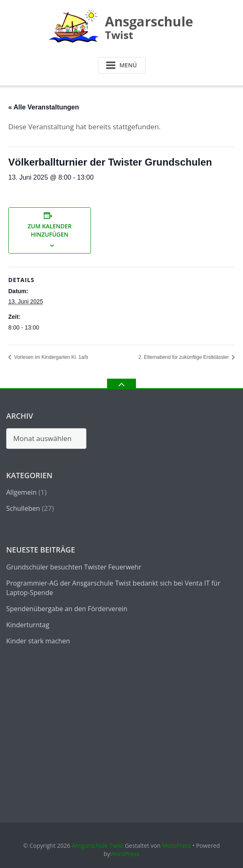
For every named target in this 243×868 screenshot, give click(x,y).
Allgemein (21, 492)
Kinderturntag (28, 625)
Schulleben (23, 508)
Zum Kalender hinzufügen (50, 230)
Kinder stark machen (38, 641)
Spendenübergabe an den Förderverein (67, 609)
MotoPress (176, 845)
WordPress (125, 854)
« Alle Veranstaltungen (44, 107)
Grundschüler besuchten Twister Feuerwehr (74, 567)
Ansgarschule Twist (98, 845)
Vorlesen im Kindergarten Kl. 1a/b (50, 357)
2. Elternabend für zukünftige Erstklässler (184, 357)
